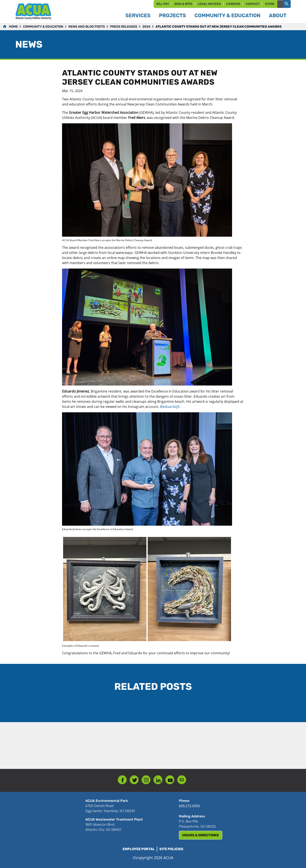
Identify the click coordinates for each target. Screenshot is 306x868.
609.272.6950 (189, 806)
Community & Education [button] (227, 16)
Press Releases (124, 27)
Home (13, 27)
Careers (233, 4)
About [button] (278, 16)
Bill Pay (163, 4)
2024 (146, 27)
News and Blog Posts (87, 27)
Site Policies (171, 849)
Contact (253, 4)
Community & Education (43, 27)
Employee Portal (139, 849)
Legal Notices (209, 4)
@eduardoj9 (170, 407)
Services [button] (138, 16)
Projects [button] (172, 16)
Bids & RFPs (183, 4)
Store (270, 4)
